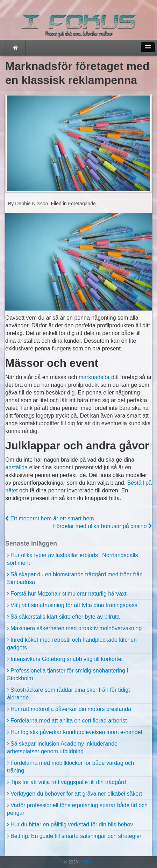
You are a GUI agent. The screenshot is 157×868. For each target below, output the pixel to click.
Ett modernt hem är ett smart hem (50, 518)
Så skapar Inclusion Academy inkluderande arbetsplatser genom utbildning (62, 748)
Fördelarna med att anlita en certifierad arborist (69, 721)
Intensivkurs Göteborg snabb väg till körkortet (67, 659)
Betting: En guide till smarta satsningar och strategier (76, 836)
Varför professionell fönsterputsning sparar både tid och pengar (77, 809)
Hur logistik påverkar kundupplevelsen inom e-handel (76, 732)
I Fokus (85, 862)
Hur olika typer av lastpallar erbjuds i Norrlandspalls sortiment (73, 559)
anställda (16, 467)
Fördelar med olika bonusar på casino (102, 526)
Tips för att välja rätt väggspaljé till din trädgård (68, 782)
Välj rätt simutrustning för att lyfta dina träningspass (74, 605)
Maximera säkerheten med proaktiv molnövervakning (76, 628)
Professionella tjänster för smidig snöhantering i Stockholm (67, 674)
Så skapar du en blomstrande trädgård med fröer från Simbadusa (75, 578)
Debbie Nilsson (31, 204)
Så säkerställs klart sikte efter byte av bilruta (65, 617)
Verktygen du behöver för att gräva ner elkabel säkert (76, 794)
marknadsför (94, 377)
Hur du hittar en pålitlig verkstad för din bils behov (72, 824)
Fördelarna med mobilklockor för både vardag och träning (70, 767)
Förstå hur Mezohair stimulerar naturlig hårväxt (69, 594)
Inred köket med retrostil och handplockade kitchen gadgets (72, 644)
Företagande (82, 204)
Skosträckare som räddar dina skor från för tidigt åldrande (68, 694)
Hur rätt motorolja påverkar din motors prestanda (71, 709)
